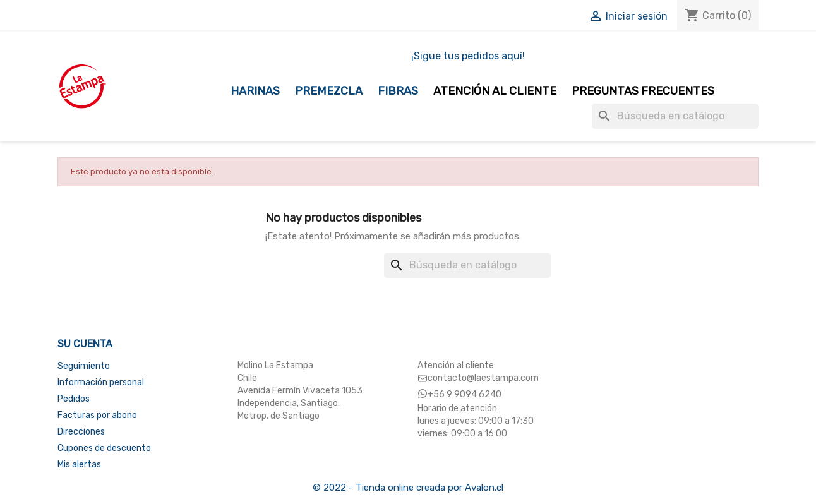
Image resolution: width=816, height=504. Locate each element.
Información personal (101, 382)
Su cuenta (85, 344)
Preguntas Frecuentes (643, 91)
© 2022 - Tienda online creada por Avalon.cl (408, 488)
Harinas (255, 91)
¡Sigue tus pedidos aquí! (468, 56)
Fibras (398, 91)
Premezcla (329, 91)
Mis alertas (79, 465)
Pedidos (74, 399)
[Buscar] (675, 116)
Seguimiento (84, 366)
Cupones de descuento (104, 448)
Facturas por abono (97, 415)
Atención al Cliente (495, 91)
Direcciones (81, 432)
